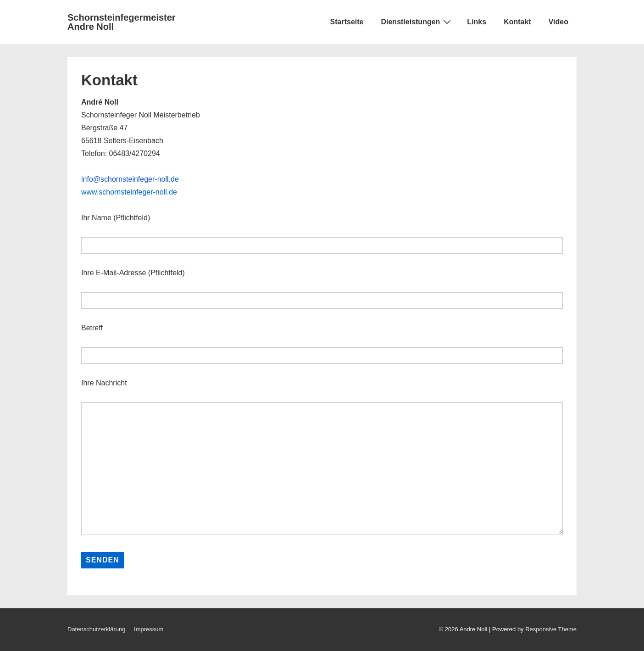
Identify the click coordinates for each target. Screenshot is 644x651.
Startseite (347, 22)
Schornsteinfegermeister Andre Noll (122, 22)
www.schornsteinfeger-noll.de (129, 192)
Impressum (149, 629)
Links (477, 22)
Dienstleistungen (417, 22)
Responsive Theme (551, 629)
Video (558, 22)
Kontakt (517, 22)
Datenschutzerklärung (96, 629)
